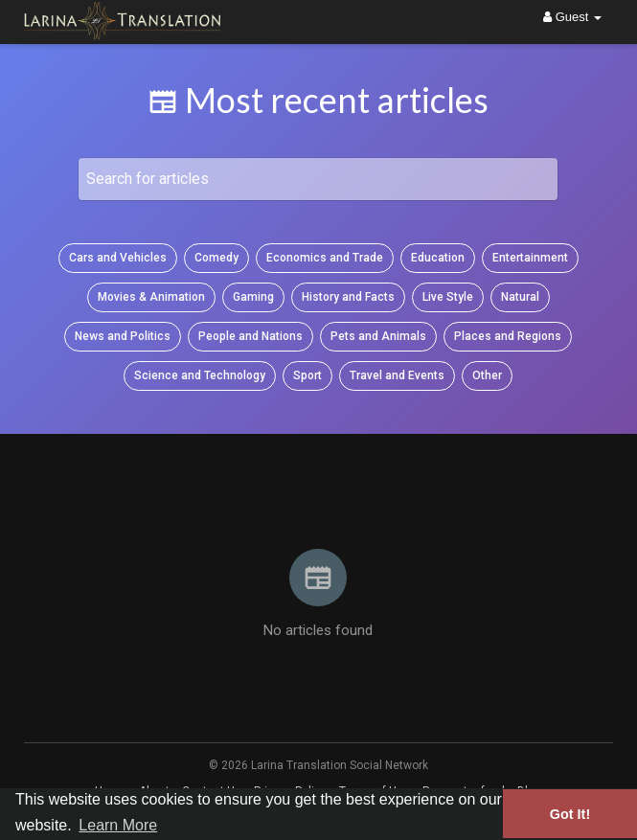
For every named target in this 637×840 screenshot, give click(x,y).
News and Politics (123, 336)
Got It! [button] (570, 814)
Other (487, 375)
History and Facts (348, 297)
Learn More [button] (118, 825)
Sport (307, 375)
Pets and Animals (378, 336)
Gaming (253, 297)
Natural (520, 297)
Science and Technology (200, 375)
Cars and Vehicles (118, 258)
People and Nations (250, 336)
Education (438, 258)
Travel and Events (397, 375)
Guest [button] (572, 17)
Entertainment (530, 258)
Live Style (448, 297)
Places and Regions (508, 336)
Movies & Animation (151, 297)
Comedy (216, 258)
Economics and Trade (325, 258)
